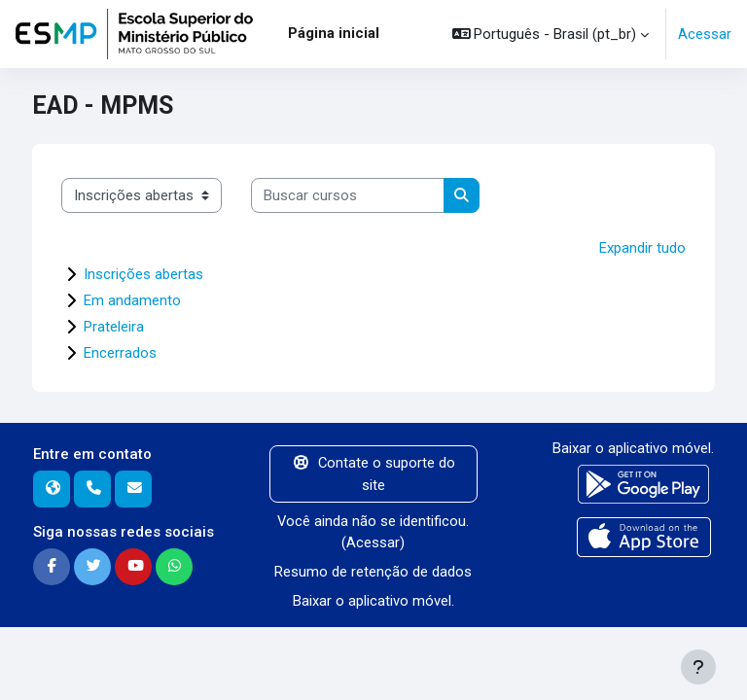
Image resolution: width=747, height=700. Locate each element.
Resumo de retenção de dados (373, 572)
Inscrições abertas (143, 274)
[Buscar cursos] (348, 195)
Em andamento (132, 300)
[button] (551, 34)
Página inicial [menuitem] (334, 33)
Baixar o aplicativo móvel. (373, 601)
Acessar (705, 34)
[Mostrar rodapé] (698, 667)
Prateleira (114, 327)
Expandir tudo (642, 248)
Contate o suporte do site (373, 473)
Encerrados (120, 353)
